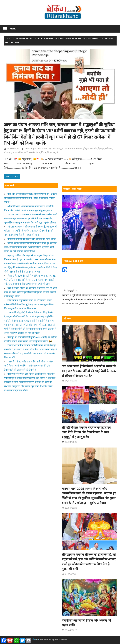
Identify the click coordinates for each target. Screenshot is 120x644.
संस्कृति (56, 152)
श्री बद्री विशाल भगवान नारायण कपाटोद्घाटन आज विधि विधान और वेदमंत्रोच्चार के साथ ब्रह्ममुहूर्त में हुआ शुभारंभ (86, 432)
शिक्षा (50, 152)
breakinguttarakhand (36, 149)
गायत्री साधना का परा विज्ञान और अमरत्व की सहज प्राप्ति (32, 239)
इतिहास (86, 149)
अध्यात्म (79, 149)
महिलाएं (7, 152)
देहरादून (101, 149)
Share (36, 639)
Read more (12, 177)
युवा (12, 152)
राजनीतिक (19, 152)
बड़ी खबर (109, 149)
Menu (13, 29)
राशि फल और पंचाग (32, 152)
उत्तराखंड (93, 149)
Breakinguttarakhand (64, 149)
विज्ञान (44, 152)
